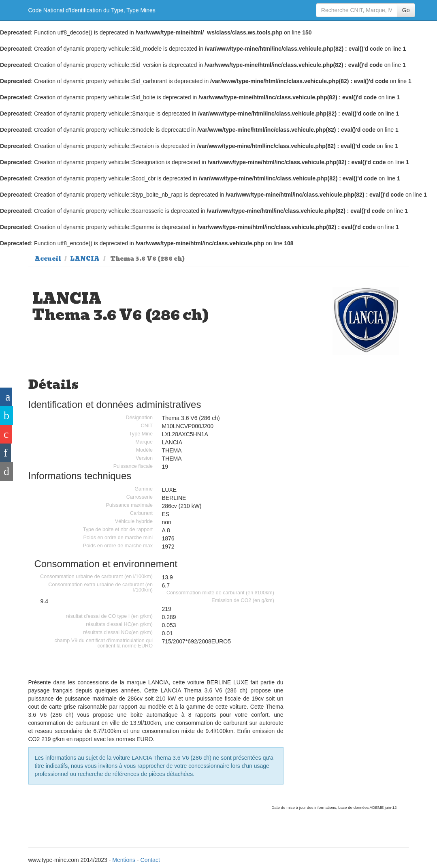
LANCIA (85, 259)
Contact (150, 860)
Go (406, 10)
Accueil (48, 259)
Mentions (124, 860)
